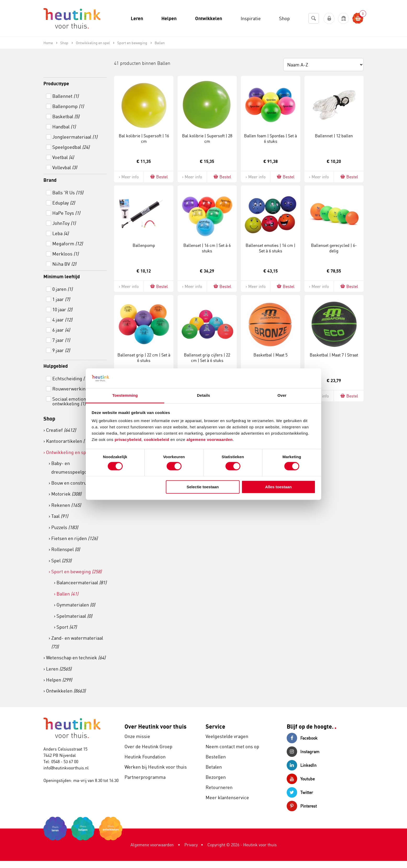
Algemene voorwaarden (152, 845)
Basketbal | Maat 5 (270, 355)
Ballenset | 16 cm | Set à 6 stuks (207, 248)
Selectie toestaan (203, 487)
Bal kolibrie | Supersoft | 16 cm (144, 138)
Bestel (159, 177)
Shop (49, 419)
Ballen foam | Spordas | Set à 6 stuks (270, 138)
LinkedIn (302, 765)
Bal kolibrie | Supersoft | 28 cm (207, 138)
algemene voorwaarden (210, 440)
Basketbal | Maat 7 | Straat (334, 355)
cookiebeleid (157, 440)
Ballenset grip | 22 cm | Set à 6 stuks (144, 358)
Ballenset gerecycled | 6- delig (334, 248)
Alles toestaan (279, 487)
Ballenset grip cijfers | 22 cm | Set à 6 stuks (207, 358)
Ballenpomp (144, 245)
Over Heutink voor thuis (156, 726)
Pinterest (302, 806)
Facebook (302, 738)
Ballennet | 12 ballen (334, 136)
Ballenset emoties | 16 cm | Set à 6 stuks (270, 248)
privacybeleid (128, 440)
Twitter (300, 792)
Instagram (303, 752)
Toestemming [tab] (125, 396)
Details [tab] (203, 396)
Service (215, 726)
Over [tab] (282, 396)
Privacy (191, 845)
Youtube (301, 779)
